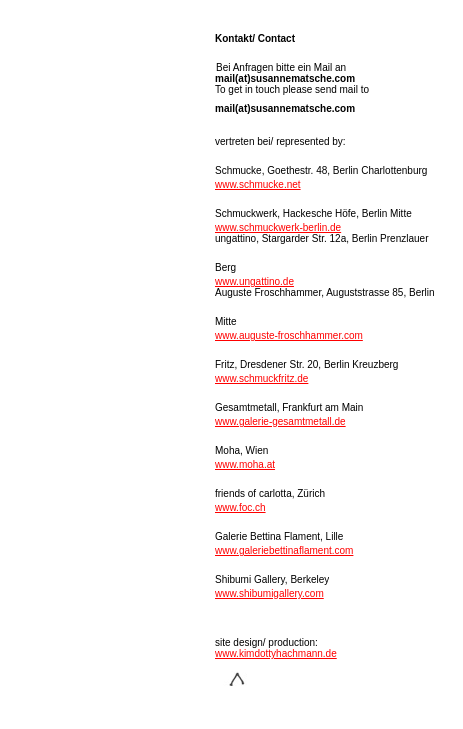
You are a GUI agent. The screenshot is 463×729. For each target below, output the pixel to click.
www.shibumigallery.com (269, 593)
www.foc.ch (240, 507)
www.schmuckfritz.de (261, 378)
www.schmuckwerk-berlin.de (278, 227)
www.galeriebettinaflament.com (284, 550)
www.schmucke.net (258, 184)
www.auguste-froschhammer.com (289, 335)
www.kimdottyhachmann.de (276, 653)
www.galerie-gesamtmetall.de (280, 421)
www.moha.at (245, 464)
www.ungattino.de (254, 281)
